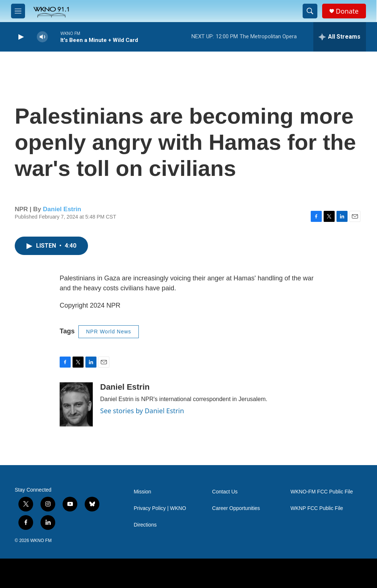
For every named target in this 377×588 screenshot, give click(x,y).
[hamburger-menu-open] (18, 11)
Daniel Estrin (62, 209)
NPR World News (109, 332)
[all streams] (340, 37)
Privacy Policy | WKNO (160, 508)
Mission (142, 492)
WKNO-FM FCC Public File (322, 492)
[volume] (42, 37)
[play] (20, 37)
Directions (145, 525)
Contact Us (225, 492)
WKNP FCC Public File (317, 508)
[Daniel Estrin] (76, 404)
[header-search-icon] (310, 11)
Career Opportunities (236, 508)
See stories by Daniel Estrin (142, 411)
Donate (347, 11)
